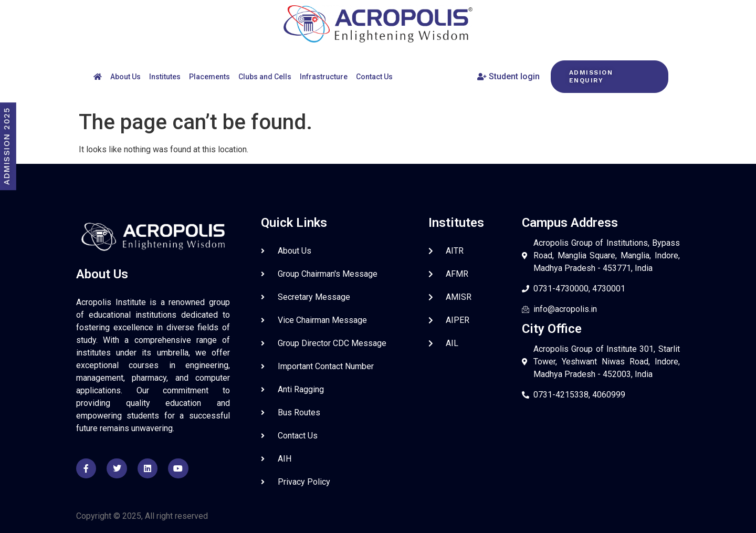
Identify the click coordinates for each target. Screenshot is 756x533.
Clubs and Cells (265, 77)
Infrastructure (324, 77)
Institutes (165, 77)
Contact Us (374, 77)
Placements (209, 77)
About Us (125, 77)
